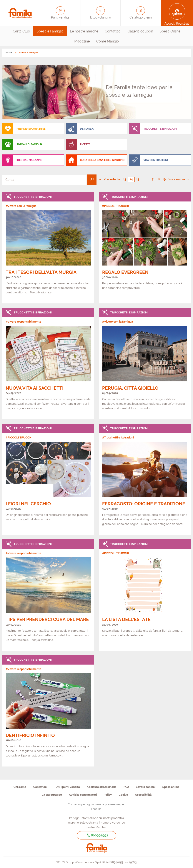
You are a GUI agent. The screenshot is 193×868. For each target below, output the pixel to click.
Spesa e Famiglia (50, 31)
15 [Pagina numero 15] (138, 179)
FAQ (126, 787)
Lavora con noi (146, 787)
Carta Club (21, 31)
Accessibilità (143, 795)
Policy (108, 795)
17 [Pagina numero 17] (152, 179)
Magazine (82, 41)
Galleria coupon (140, 31)
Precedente (112, 179)
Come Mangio (108, 41)
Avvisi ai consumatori (83, 795)
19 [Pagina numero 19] (164, 179)
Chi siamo (20, 787)
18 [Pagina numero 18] (158, 179)
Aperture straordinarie (102, 787)
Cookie (123, 795)
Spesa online (171, 787)
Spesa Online (170, 31)
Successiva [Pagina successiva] (179, 179)
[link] (48, 248)
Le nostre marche (84, 31)
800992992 (97, 835)
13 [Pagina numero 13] (125, 179)
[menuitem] (21, 31)
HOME (9, 53)
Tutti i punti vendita (67, 787)
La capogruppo (52, 795)
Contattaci (113, 31)
